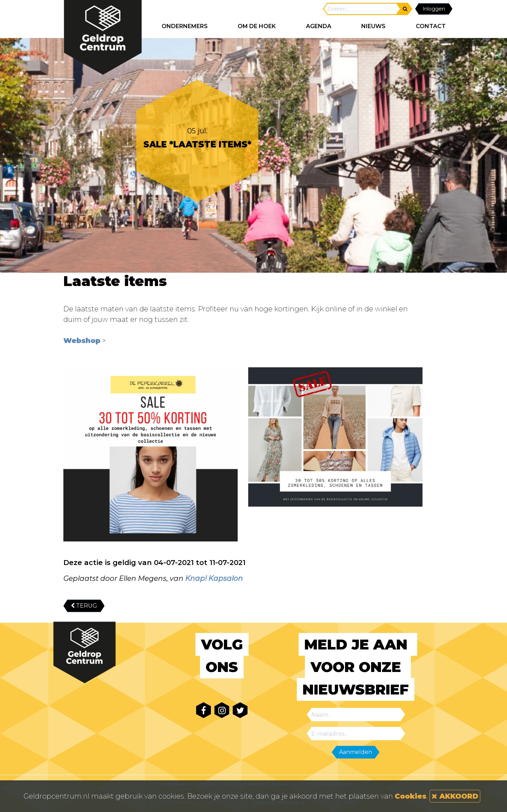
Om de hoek (257, 26)
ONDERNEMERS (185, 26)
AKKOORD (455, 796)
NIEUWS (373, 26)
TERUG (84, 606)
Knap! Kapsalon (214, 578)
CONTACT (431, 26)
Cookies (411, 796)
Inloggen (434, 9)
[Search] (362, 9)
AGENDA (319, 26)
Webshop (82, 341)
